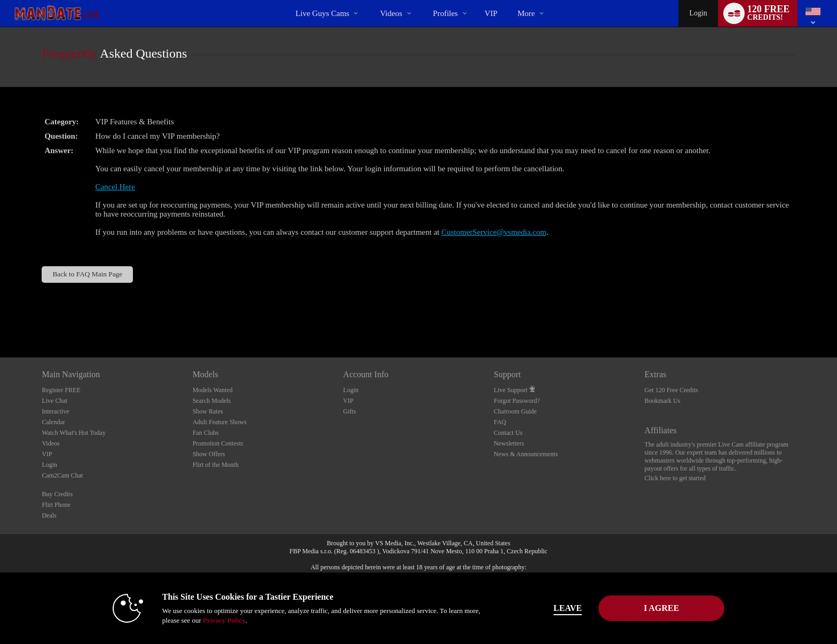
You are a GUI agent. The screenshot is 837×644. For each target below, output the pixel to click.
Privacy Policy (224, 620)
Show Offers (209, 454)
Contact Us (508, 433)
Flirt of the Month (216, 465)
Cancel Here (115, 187)
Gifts (350, 411)
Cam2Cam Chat (62, 475)
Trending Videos (371, 0)
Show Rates (208, 411)
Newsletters (509, 443)
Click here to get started (675, 478)
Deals (49, 515)
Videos (391, 13)
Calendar (53, 422)
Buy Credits (57, 494)
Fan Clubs (206, 433)
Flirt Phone (56, 505)
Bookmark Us (662, 401)
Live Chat (54, 401)
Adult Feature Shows (220, 422)
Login (698, 13)
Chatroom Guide (515, 411)
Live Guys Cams (323, 13)
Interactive (55, 411)
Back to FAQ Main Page (87, 274)
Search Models (212, 401)
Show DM (0, 318)
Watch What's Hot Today (74, 433)
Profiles (445, 13)
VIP (491, 13)
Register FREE (61, 390)
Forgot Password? (517, 401)
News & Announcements (526, 454)
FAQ (500, 422)
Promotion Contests (218, 443)
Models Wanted (213, 390)
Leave (568, 608)
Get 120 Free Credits (671, 390)
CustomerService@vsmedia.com (494, 232)
